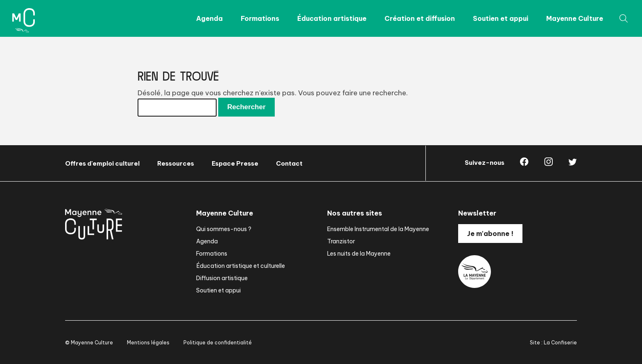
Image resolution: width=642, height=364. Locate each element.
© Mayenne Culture (89, 343)
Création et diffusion (420, 18)
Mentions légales (148, 343)
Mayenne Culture (575, 18)
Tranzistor (341, 241)
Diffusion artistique (222, 278)
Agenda (209, 18)
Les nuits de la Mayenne (359, 254)
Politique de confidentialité (218, 343)
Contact (289, 163)
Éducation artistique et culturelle (241, 266)
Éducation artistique (332, 18)
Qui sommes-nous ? (224, 229)
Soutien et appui (501, 18)
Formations (260, 18)
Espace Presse (235, 163)
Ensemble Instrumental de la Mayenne (378, 229)
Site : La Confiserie (553, 343)
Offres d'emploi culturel (102, 163)
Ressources (176, 163)
